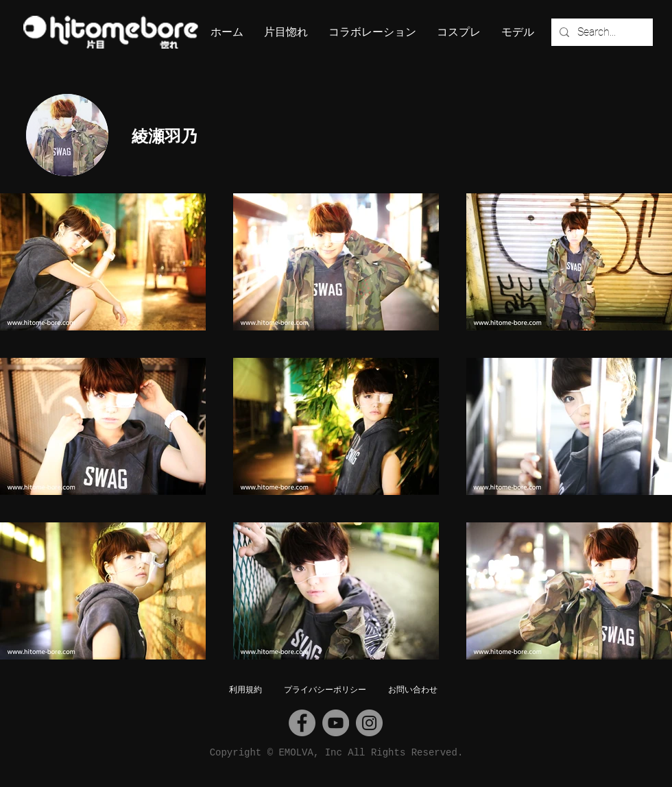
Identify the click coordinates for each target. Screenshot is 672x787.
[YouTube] (336, 723)
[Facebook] (302, 723)
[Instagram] (369, 723)
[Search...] (601, 32)
